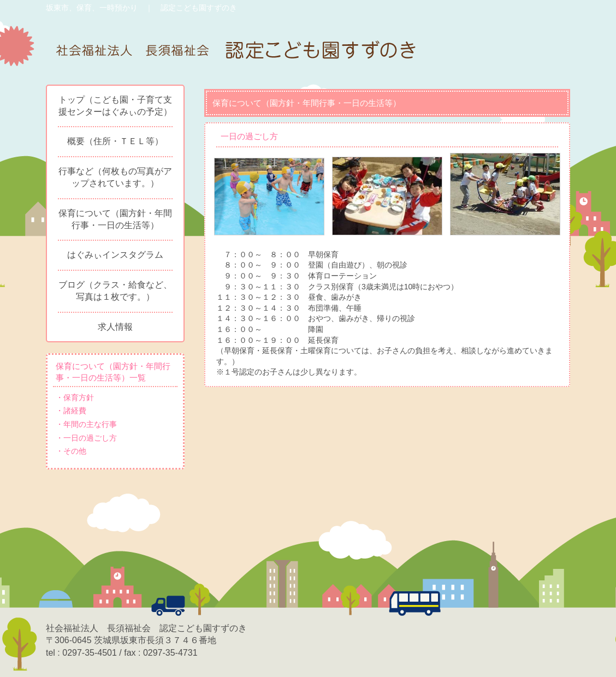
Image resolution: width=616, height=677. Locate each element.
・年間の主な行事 (86, 424)
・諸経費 (71, 411)
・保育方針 (75, 397)
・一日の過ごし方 (86, 438)
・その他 (71, 451)
